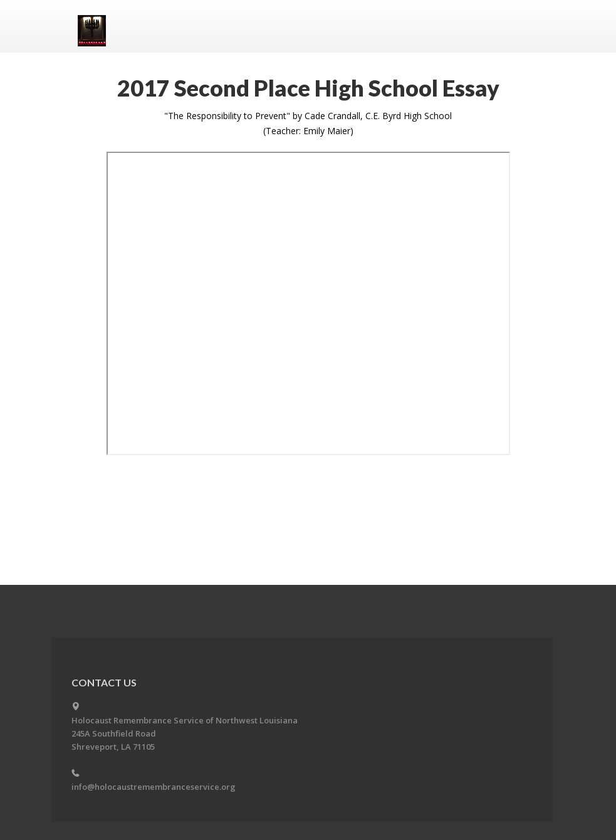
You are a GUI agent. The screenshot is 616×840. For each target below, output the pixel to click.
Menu (524, 26)
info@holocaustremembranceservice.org (154, 787)
